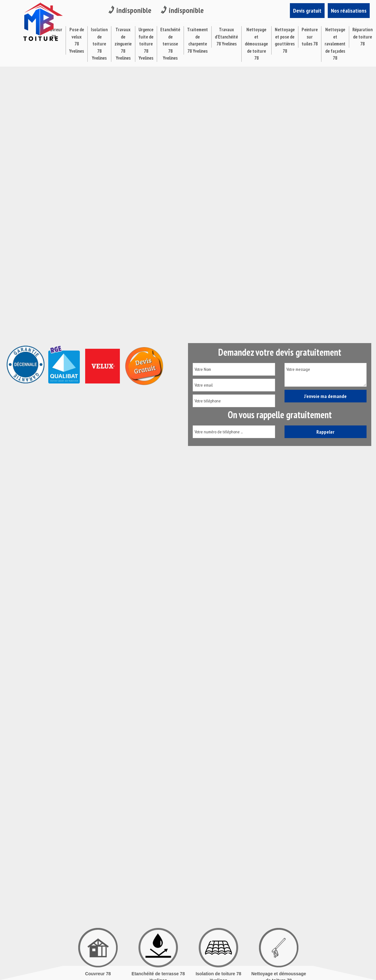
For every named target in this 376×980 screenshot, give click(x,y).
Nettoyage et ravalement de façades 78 (335, 44)
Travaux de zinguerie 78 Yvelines (123, 44)
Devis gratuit (307, 11)
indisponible (130, 10)
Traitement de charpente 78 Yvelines (197, 40)
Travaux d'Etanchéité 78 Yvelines (226, 37)
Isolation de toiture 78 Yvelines (99, 44)
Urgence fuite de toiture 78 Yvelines (146, 44)
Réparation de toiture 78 (362, 37)
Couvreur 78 (98, 974)
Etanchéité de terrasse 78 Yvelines (170, 44)
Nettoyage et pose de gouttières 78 (285, 40)
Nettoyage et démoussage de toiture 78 (256, 44)
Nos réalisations (349, 11)
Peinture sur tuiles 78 (310, 37)
